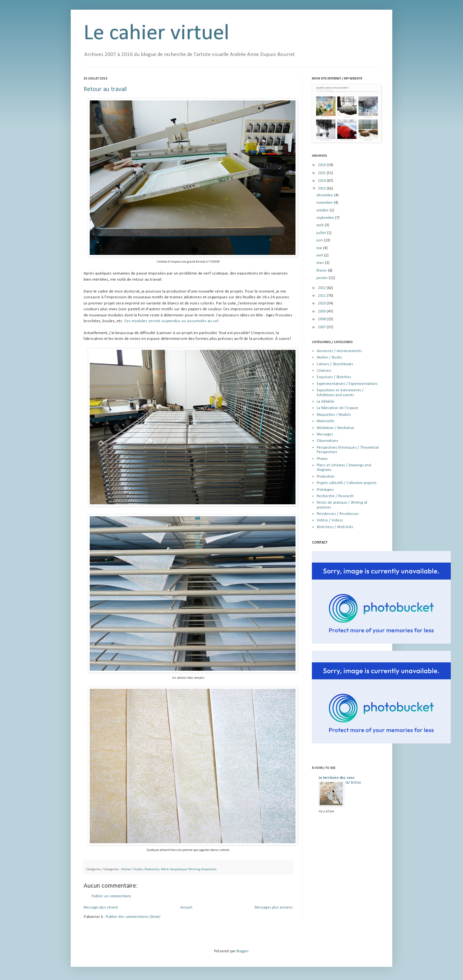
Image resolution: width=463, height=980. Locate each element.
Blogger (242, 951)
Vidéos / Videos (330, 520)
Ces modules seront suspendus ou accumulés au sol (171, 321)
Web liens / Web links (335, 527)
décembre (325, 195)
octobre (323, 210)
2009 (322, 312)
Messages (325, 434)
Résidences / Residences (338, 514)
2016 (322, 165)
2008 (322, 319)
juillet (322, 233)
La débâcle (326, 402)
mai (320, 248)
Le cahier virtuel (156, 34)
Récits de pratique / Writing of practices (189, 869)
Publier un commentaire (111, 896)
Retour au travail (105, 89)
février (322, 271)
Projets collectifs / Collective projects (347, 483)
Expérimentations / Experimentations (347, 384)
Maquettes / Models (334, 415)
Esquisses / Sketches (334, 377)
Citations (324, 371)
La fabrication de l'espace (337, 408)
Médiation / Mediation (336, 428)
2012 (322, 288)
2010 (322, 303)
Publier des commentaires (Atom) (133, 917)
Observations (327, 441)
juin (320, 240)
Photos (322, 459)
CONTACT (320, 543)
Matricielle (326, 421)
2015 (322, 173)
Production (152, 869)
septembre (326, 218)
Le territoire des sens (337, 778)
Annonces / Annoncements (339, 351)
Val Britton (353, 783)
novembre (325, 203)
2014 (322, 181)
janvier (322, 278)
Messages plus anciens (274, 908)
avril (320, 256)
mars (321, 263)
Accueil (186, 908)
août (321, 225)
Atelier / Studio (132, 869)
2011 (322, 296)
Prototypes (325, 490)
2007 (322, 327)
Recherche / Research (335, 496)
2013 (322, 189)
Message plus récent (101, 908)
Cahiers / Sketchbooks (335, 364)
